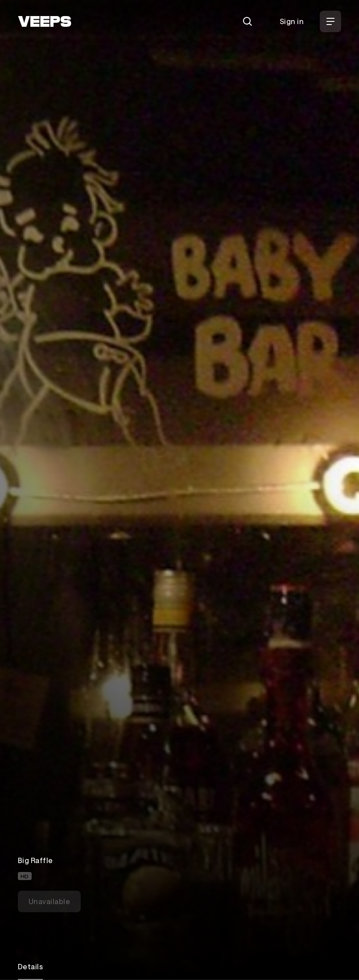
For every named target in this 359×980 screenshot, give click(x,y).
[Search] (248, 21)
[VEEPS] (45, 21)
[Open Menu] (330, 21)
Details (30, 966)
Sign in (292, 21)
